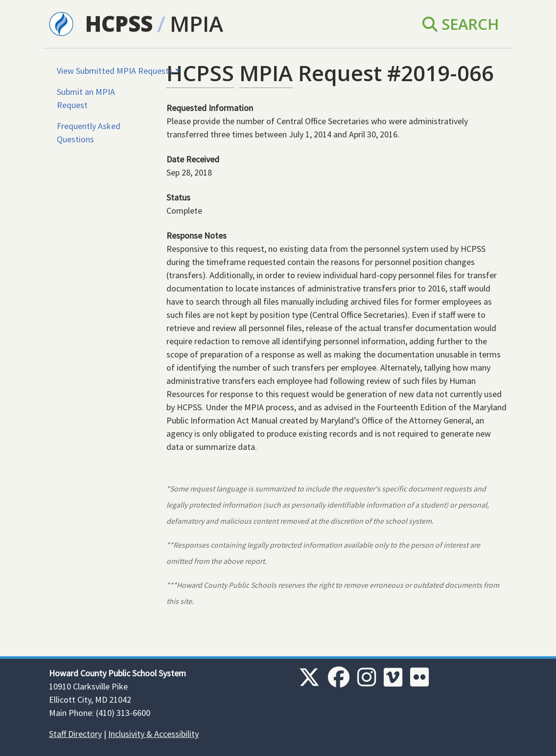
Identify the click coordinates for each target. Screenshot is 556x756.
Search (461, 24)
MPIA (197, 23)
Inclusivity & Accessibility (153, 734)
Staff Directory (75, 734)
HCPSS (119, 23)
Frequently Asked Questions (89, 133)
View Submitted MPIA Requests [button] (115, 71)
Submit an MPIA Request (86, 98)
